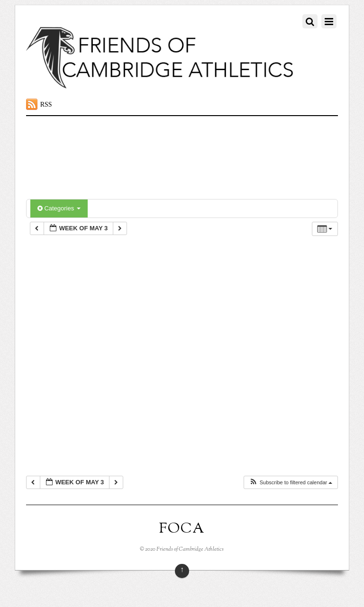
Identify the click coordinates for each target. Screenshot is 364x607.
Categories (59, 208)
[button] (291, 483)
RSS (46, 104)
